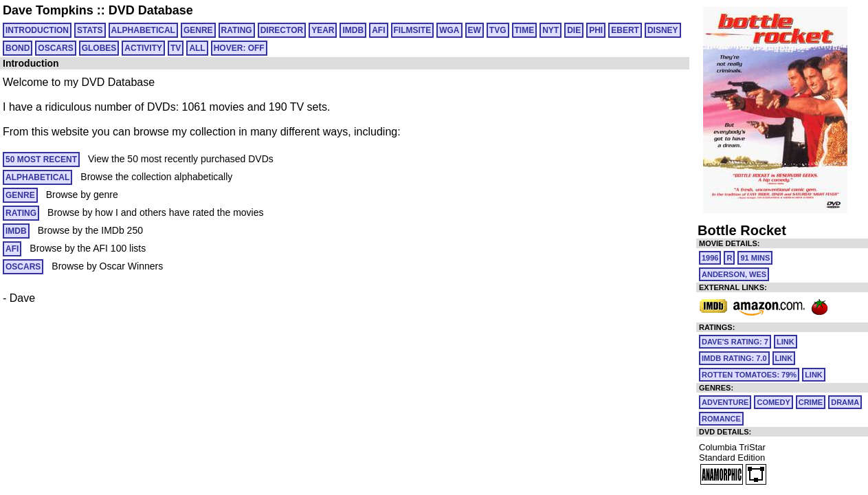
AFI (378, 30)
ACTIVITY (143, 48)
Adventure (725, 402)
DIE (574, 30)
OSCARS (55, 48)
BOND (18, 48)
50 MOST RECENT (41, 159)
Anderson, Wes (734, 274)
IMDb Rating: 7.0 (734, 358)
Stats (90, 30)
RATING (237, 30)
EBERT (625, 30)
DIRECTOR (282, 30)
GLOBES (99, 48)
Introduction (37, 30)
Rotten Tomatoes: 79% (749, 375)
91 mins (755, 258)
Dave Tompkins (48, 10)
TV (176, 48)
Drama (845, 402)
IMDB (353, 30)
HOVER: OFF (239, 48)
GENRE (198, 30)
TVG (498, 30)
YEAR (323, 30)
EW (475, 30)
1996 (710, 258)
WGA (449, 30)
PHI (596, 30)
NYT (550, 30)
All (197, 48)
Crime (811, 402)
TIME (525, 30)
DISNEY (663, 30)
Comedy (773, 402)
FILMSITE (413, 30)
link (786, 342)
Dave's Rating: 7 (735, 342)
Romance (721, 419)
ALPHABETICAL (143, 30)
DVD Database (151, 10)
